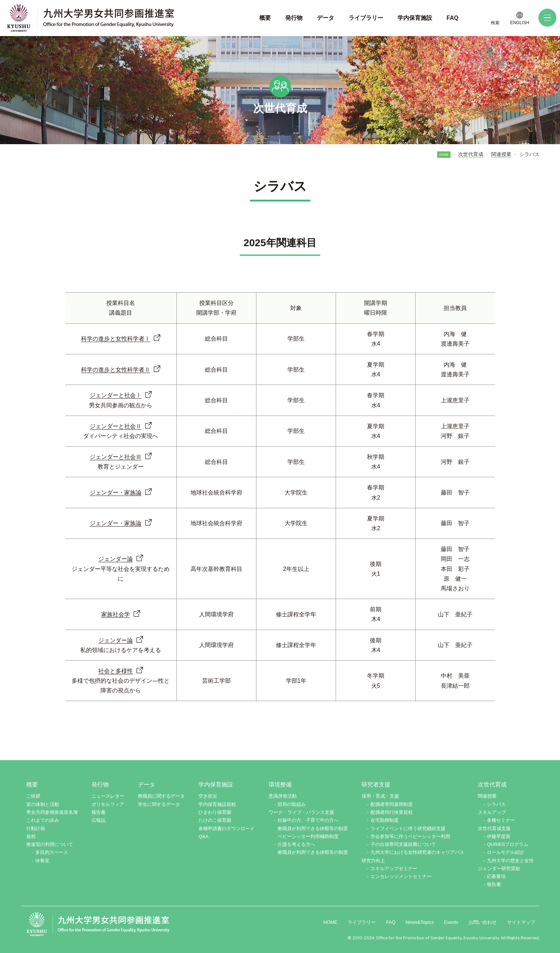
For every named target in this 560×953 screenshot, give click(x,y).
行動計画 (36, 828)
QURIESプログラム (508, 844)
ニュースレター (108, 796)
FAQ (391, 922)
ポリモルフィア (108, 804)
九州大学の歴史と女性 (510, 861)
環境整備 (280, 784)
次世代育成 (471, 154)
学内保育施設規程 (217, 804)
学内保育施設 (216, 784)
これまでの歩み (43, 820)
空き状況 (208, 796)
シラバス (496, 804)
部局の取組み (292, 804)
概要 (32, 784)
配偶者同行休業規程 (392, 812)
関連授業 (501, 154)
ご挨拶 (33, 796)
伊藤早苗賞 (499, 836)
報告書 (98, 812)
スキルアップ (492, 812)
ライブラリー (362, 922)
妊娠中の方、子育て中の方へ (308, 820)
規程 (31, 836)
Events (451, 922)
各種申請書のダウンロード (227, 828)
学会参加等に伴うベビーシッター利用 (410, 836)
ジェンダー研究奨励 (499, 868)
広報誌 (98, 820)
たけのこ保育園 (215, 820)
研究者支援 (376, 784)
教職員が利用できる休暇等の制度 (313, 828)
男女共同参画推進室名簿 (52, 812)
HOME (443, 154)
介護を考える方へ (296, 844)
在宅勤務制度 (385, 820)
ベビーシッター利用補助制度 (308, 836)
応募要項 (496, 876)
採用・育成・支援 (380, 796)
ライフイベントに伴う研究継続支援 (408, 828)
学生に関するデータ (159, 804)
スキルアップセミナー (394, 868)
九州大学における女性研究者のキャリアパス (417, 852)
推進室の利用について (50, 844)
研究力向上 (373, 861)
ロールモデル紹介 (506, 852)
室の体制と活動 (43, 804)
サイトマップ (521, 922)
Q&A (203, 836)
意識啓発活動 (283, 796)
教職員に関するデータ (161, 796)
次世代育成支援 (494, 828)
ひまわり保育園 (215, 812)
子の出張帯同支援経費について (403, 844)
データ (147, 784)
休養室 (42, 861)
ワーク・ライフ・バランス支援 (301, 812)
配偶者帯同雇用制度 (392, 804)
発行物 (100, 784)
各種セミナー (501, 820)
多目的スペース (52, 852)
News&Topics (420, 922)
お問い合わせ (483, 922)
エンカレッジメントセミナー (401, 876)
